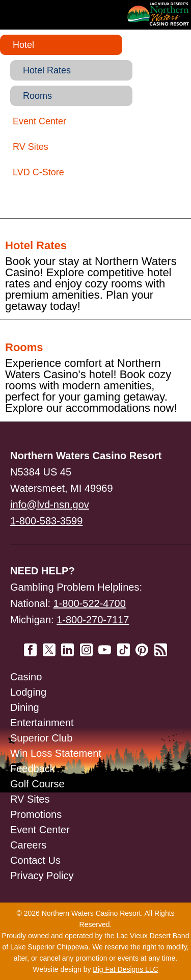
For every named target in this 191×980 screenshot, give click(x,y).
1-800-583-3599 (46, 521)
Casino (26, 677)
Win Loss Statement (56, 753)
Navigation (31, 15)
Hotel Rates (47, 70)
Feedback (33, 769)
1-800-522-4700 (90, 603)
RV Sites (31, 147)
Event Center (39, 121)
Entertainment (42, 723)
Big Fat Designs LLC (125, 969)
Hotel (23, 45)
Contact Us (35, 860)
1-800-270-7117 (93, 620)
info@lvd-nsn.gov (50, 505)
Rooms (37, 96)
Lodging (28, 692)
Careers (28, 845)
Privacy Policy (42, 876)
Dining (25, 707)
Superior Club (41, 738)
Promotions (36, 814)
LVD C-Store (38, 172)
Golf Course (37, 784)
